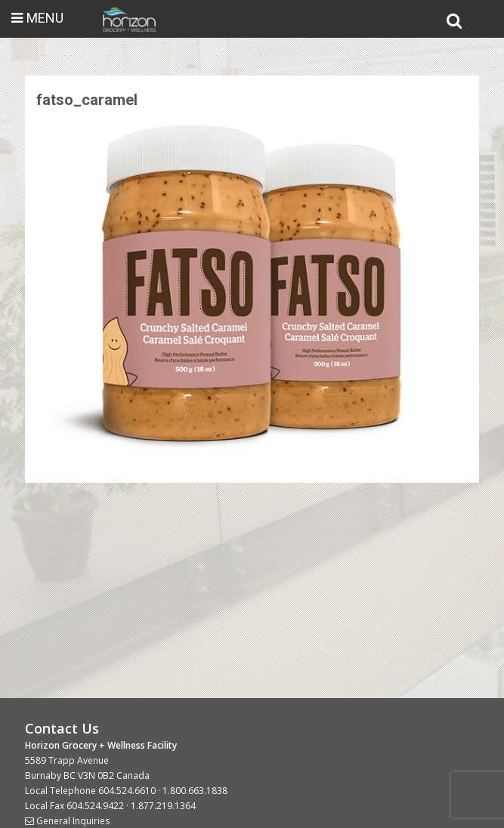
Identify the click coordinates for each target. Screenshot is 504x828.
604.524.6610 (127, 791)
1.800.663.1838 (195, 791)
